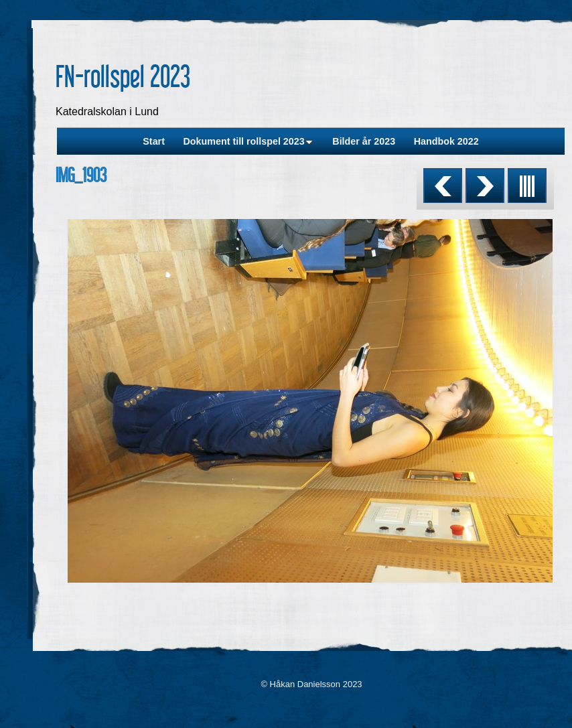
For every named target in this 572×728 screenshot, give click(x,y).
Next (485, 186)
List (527, 186)
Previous (443, 186)
